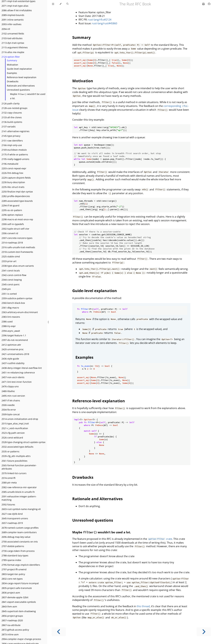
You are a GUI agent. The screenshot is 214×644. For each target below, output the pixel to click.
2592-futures (8, 505)
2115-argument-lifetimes (15, 47)
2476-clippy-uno (10, 386)
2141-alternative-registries (16, 131)
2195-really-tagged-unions (15, 159)
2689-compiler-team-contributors (19, 532)
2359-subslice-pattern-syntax (17, 298)
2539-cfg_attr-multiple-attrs (16, 456)
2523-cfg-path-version (13, 433)
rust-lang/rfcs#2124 (100, 20)
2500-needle (8, 405)
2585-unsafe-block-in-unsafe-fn (18, 492)
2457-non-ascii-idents (13, 377)
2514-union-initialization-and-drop (20, 419)
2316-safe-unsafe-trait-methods (18, 247)
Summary (12, 60)
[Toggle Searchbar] (67, 4)
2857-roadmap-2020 (12, 620)
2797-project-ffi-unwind (14, 569)
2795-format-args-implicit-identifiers (21, 565)
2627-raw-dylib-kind (12, 514)
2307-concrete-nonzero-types (17, 238)
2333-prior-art (9, 261)
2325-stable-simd (11, 256)
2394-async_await (11, 331)
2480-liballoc (8, 391)
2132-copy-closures (12, 113)
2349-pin (6, 289)
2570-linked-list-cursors (14, 473)
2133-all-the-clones (12, 117)
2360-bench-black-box (13, 303)
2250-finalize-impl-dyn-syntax (17, 192)
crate (160, 539)
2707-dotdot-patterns (13, 546)
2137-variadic (9, 127)
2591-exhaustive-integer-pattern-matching (19, 498)
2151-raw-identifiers (12, 141)
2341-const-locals (11, 271)
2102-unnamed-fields (13, 34)
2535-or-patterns (10, 451)
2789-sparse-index (11, 560)
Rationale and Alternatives (21, 86)
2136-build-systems (12, 122)
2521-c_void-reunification (15, 428)
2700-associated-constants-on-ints (20, 542)
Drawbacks (13, 81)
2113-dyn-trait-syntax (13, 43)
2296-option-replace (12, 215)
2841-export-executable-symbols (19, 602)
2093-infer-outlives (11, 24)
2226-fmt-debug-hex (12, 173)
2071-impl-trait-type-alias (15, 6)
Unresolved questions (18, 90)
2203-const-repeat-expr (14, 168)
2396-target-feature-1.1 (14, 335)
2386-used (7, 322)
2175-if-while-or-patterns (15, 154)
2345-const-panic (11, 284)
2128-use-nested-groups (14, 108)
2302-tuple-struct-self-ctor (15, 229)
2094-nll (6, 29)
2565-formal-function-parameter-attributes (19, 467)
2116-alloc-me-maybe (13, 52)
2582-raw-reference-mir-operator (19, 487)
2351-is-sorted (9, 294)
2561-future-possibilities (14, 461)
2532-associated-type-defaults (17, 447)
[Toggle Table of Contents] (53, 4)
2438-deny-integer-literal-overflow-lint (22, 368)
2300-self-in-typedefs (13, 224)
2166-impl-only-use (12, 145)
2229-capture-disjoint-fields (16, 178)
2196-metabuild (10, 164)
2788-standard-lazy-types (15, 556)
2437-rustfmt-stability (13, 363)
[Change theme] (60, 4)
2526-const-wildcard (12, 438)
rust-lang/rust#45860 (105, 23)
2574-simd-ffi (9, 478)
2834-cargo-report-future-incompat (20, 583)
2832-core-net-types (12, 579)
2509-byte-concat (11, 414)
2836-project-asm (11, 593)
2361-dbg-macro (10, 308)
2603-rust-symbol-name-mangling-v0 (21, 509)
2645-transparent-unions (15, 518)
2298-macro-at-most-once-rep (17, 219)
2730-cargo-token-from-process (18, 551)
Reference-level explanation (22, 77)
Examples (12, 73)
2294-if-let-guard (10, 205)
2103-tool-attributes (12, 38)
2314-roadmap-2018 (12, 243)
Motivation (13, 65)
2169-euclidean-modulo (14, 150)
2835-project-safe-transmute (17, 588)
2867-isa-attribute (11, 625)
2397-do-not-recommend (15, 340)
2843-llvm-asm (9, 607)
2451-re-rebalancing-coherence (18, 373)
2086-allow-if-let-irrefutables (17, 10)
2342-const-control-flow (14, 275)
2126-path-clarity (11, 103)
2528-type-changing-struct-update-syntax (23, 442)
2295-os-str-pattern (12, 210)
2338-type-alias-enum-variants (18, 266)
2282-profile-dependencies (16, 196)
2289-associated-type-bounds (17, 201)
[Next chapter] (204, 632)
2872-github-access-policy (15, 630)
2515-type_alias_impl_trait (15, 424)
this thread (143, 606)
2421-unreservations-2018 (15, 354)
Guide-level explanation (19, 69)
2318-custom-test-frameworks (17, 252)
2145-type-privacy (11, 136)
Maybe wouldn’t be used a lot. (28, 96)
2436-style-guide (10, 359)
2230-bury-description (13, 182)
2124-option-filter (11, 57)
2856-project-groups (12, 616)
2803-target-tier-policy (13, 574)
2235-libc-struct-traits (13, 187)
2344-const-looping (12, 280)
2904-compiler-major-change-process (21, 639)
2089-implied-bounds (13, 15)
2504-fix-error (9, 410)
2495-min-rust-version (13, 396)
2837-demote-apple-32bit (15, 597)
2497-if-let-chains (11, 400)
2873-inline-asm (10, 634)
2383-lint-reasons (11, 317)
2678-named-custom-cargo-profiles (20, 528)
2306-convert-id (10, 233)
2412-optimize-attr (11, 345)
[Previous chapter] (59, 632)
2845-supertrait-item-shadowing (19, 611)
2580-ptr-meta (9, 483)
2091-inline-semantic (13, 20)
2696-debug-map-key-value (16, 537)
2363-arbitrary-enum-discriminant (20, 312)
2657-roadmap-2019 (12, 523)
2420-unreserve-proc (13, 349)
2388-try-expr (9, 326)
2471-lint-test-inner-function (17, 382)
